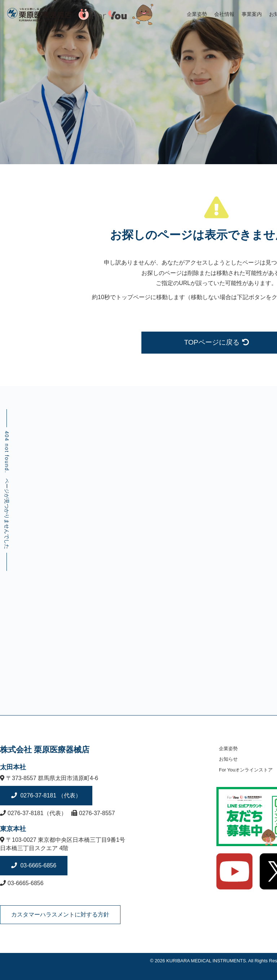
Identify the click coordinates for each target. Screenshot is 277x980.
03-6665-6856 (38, 865)
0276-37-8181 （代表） (50, 795)
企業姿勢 (197, 14)
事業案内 (252, 14)
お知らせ (228, 759)
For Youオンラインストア (246, 770)
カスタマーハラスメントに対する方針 (60, 915)
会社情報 (224, 14)
